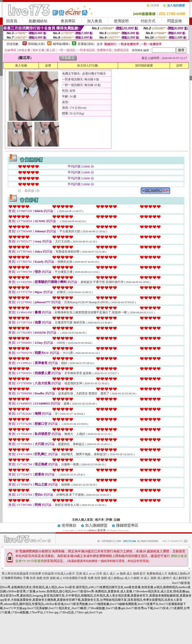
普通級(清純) (86, 44)
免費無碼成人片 (157, 574)
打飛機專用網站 (12, 578)
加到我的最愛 (144, 65)
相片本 (99, 520)
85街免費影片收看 (75, 578)
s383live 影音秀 (97, 530)
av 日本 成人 (101, 574)
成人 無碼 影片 (136, 574)
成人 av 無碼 (118, 574)
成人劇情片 (165, 578)
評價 (109, 520)
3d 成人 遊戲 (148, 578)
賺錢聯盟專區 (127, 525)
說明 (179, 65)
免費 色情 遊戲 (97, 578)
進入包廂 (21, 65)
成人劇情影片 (182, 578)
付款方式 (148, 21)
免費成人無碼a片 (179, 574)
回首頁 (12, 21)
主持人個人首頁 (82, 520)
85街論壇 (48, 574)
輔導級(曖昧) (61, 44)
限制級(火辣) (37, 44)
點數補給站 (38, 21)
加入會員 (95, 21)
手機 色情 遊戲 (33, 578)
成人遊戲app (116, 578)
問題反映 (175, 21)
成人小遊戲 (132, 578)
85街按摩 (35, 574)
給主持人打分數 (88, 65)
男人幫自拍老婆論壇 (15, 574)
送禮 (48, 65)
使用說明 (121, 21)
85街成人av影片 (65, 574)
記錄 (117, 520)
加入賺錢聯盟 (96, 525)
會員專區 (68, 21)
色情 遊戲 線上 (53, 578)
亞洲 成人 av (84, 574)
